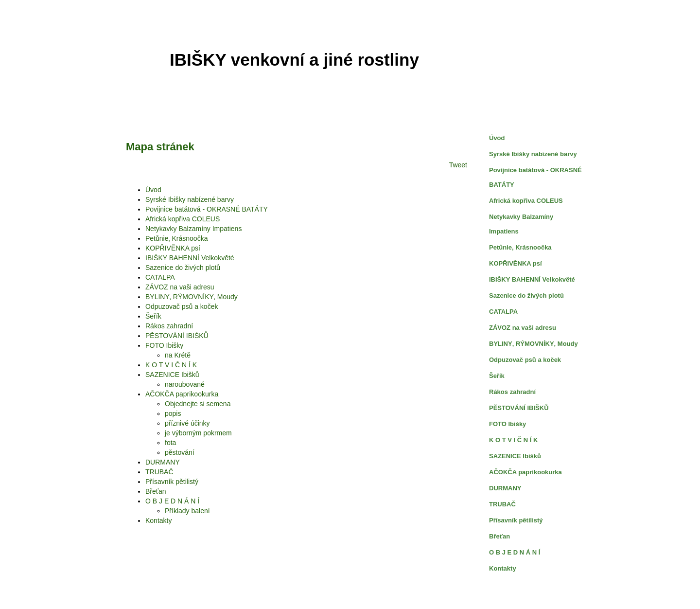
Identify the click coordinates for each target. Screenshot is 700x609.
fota (170, 443)
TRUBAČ (159, 472)
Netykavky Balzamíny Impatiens (193, 229)
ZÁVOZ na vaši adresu (180, 287)
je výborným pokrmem (198, 433)
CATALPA (160, 277)
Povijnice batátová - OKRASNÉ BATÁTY (207, 209)
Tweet (458, 165)
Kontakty (158, 520)
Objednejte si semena (198, 404)
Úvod (153, 190)
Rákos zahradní (169, 326)
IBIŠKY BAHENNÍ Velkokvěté (190, 258)
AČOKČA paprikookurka (182, 394)
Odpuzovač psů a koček (182, 306)
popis (173, 413)
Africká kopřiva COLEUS (183, 219)
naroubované (185, 384)
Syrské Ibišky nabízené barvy (190, 199)
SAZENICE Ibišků (172, 375)
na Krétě (178, 355)
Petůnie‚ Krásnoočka (176, 238)
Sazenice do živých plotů (183, 268)
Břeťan (156, 491)
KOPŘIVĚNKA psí (173, 248)
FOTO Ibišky (164, 345)
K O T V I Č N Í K (171, 365)
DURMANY (163, 462)
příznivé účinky (187, 423)
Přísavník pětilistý (172, 482)
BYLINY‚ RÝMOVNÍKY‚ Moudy (192, 297)
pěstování (180, 452)
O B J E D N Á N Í (172, 501)
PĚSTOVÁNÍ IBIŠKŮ (177, 336)
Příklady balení (187, 511)
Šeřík (153, 316)
